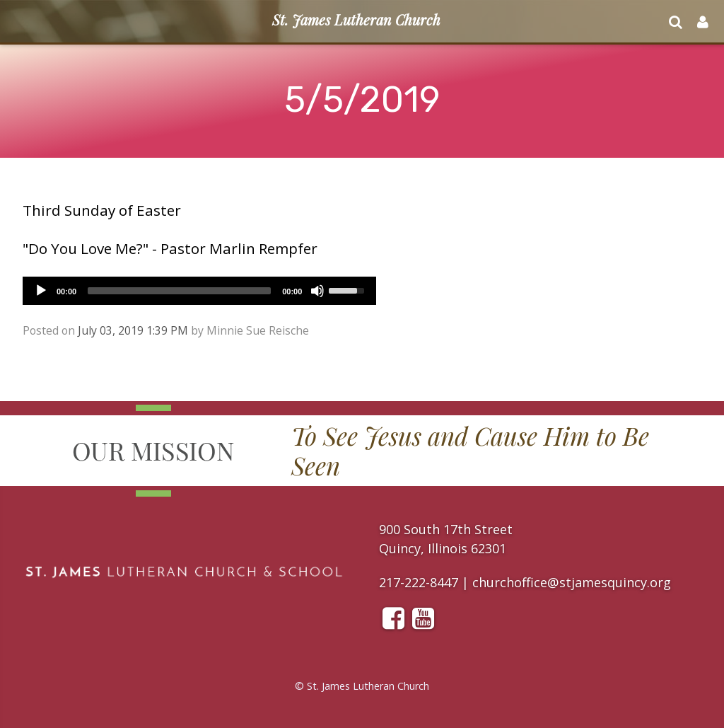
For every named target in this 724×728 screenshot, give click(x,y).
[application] (199, 291)
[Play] (41, 291)
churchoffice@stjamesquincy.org (572, 582)
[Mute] (317, 291)
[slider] (179, 291)
